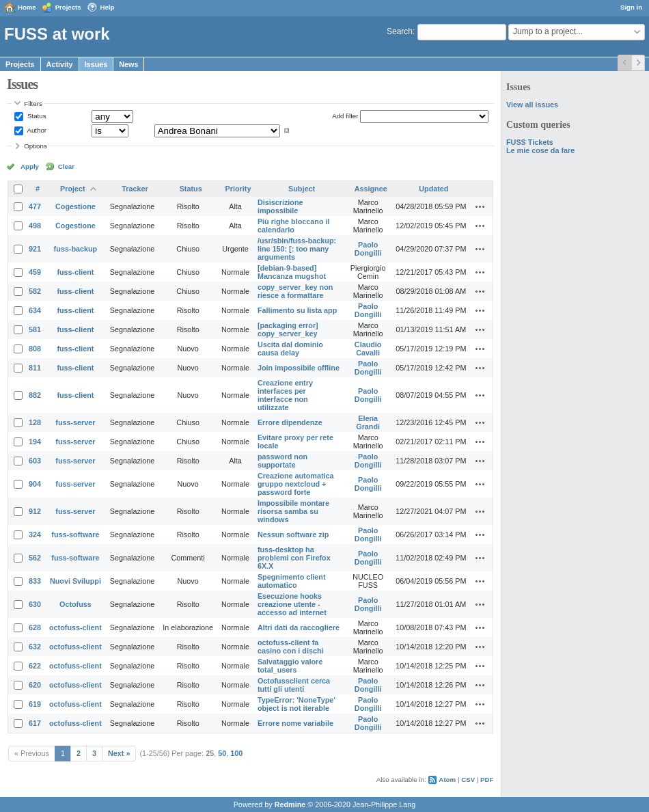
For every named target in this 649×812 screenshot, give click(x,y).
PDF (487, 780)
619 (35, 704)
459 (35, 272)
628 (35, 627)
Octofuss (75, 604)
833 (35, 581)
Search (400, 31)
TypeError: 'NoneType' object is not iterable (296, 704)
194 (35, 442)
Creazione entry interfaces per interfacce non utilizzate (285, 395)
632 (35, 647)
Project (73, 189)
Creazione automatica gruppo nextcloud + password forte (296, 484)
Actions (480, 206)
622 (35, 666)
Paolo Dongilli (368, 249)
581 (35, 329)
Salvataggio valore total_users (290, 666)
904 (35, 484)
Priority (238, 189)
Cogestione (75, 206)
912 (35, 511)
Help (108, 7)
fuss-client (75, 272)
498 (35, 226)
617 (35, 723)
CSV (468, 780)
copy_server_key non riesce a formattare (295, 291)
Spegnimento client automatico (292, 581)
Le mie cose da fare (540, 150)
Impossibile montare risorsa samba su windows (293, 511)
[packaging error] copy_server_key (288, 329)
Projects (68, 7)
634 (35, 310)
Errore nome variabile (295, 723)
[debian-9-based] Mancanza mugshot (292, 272)
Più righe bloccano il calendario (294, 226)
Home (27, 7)
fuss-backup (76, 249)
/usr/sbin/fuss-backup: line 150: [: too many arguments (297, 249)
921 (35, 249)
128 (35, 422)
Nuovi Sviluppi (75, 581)
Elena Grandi (368, 422)
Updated (433, 189)
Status (36, 116)
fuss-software (75, 534)
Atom (447, 780)
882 (35, 395)
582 (35, 291)
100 (236, 753)
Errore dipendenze (290, 422)
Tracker (135, 189)
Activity (60, 64)
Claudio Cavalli (368, 349)
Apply (30, 166)
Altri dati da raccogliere (299, 627)
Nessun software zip (293, 534)
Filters (33, 104)
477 (35, 206)
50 (222, 753)
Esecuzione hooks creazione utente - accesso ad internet (292, 604)
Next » (119, 753)
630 (35, 604)
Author (36, 130)
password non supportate (282, 461)
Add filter (345, 116)
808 (35, 349)
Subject (302, 189)
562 (35, 558)
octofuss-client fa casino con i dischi (291, 647)
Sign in (631, 7)
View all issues (532, 105)
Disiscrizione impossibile (280, 206)
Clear (66, 166)
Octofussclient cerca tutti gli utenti (294, 685)
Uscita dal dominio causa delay (290, 349)
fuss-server (75, 422)
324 (35, 534)
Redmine (290, 804)
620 (35, 685)
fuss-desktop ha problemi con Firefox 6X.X (294, 558)
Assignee (371, 189)
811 (35, 368)
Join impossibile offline (299, 368)
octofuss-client (75, 627)
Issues (96, 64)
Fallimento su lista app (297, 310)
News (128, 64)
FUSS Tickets (530, 142)
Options (36, 146)
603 (35, 461)
